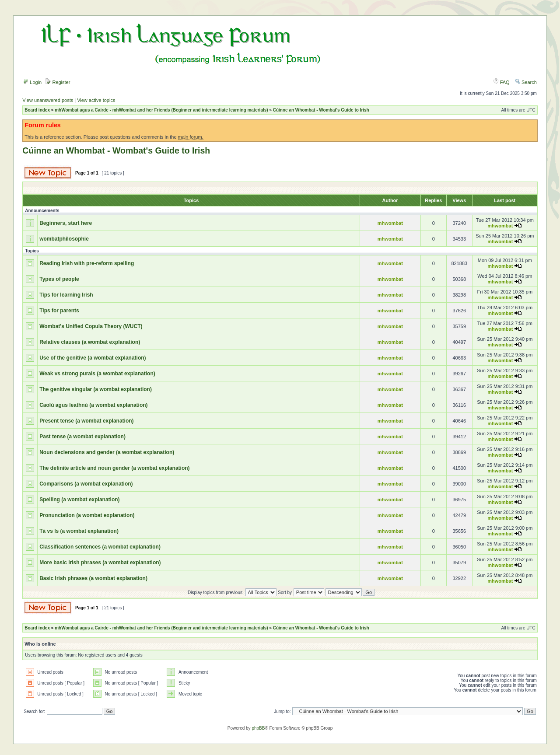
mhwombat (390, 223)
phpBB (258, 728)
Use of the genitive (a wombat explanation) (93, 358)
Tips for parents (59, 311)
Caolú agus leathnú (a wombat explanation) (93, 405)
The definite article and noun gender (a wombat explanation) (114, 468)
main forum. (191, 137)
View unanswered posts (48, 100)
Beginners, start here (66, 223)
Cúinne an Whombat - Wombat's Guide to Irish (321, 110)
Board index (37, 110)
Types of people (59, 279)
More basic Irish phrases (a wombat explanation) (100, 563)
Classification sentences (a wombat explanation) (100, 547)
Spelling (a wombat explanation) (79, 500)
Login (32, 82)
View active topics (96, 100)
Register (58, 82)
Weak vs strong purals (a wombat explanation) (97, 374)
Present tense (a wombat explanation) (86, 421)
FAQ (502, 82)
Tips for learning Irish (66, 295)
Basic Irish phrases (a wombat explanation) (93, 578)
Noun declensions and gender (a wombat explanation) (107, 452)
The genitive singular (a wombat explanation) (96, 389)
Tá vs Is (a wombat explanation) (79, 531)
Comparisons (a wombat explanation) (86, 484)
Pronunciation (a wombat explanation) (87, 515)
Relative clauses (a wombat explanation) (90, 342)
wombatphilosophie (64, 239)
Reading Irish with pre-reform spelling (87, 263)
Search (526, 82)
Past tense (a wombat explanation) (82, 437)
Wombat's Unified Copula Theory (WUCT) (91, 326)
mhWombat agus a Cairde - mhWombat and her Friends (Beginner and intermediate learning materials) (161, 110)
